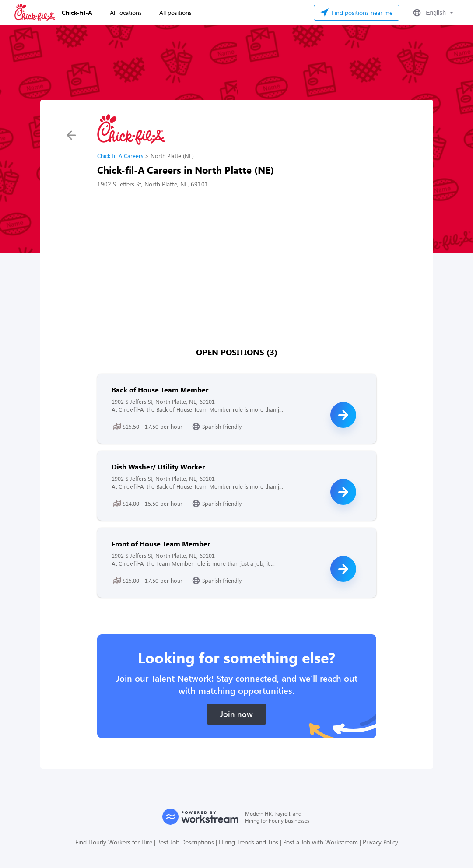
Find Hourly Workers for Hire (114, 842)
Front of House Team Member (161, 544)
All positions (175, 12)
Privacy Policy (380, 842)
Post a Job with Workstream (321, 842)
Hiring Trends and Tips (249, 842)
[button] (432, 13)
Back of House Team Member (160, 390)
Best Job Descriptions (186, 842)
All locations (126, 12)
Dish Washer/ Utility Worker (158, 467)
